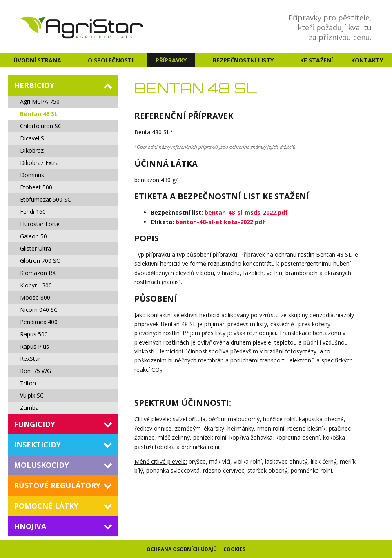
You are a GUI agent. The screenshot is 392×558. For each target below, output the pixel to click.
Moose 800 (35, 297)
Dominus (32, 175)
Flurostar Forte (40, 224)
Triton (28, 383)
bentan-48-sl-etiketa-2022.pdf (220, 222)
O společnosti (111, 60)
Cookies (234, 549)
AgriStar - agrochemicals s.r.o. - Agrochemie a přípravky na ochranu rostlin (82, 27)
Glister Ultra (36, 248)
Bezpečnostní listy (243, 60)
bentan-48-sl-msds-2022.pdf (246, 212)
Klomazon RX (38, 273)
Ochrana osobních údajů (182, 549)
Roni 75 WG (36, 371)
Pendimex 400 (39, 322)
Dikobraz (32, 150)
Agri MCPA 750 (40, 101)
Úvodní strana (37, 60)
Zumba (29, 408)
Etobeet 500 (36, 187)
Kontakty (367, 60)
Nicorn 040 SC (39, 310)
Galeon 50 (33, 236)
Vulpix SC (32, 395)
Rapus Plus (35, 346)
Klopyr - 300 (36, 285)
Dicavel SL (34, 138)
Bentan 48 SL (39, 114)
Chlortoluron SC (41, 126)
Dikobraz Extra (39, 163)
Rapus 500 (34, 334)
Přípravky (171, 60)
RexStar (30, 359)
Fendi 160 (33, 212)
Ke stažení (316, 60)
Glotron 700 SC (40, 261)
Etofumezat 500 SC (46, 199)
